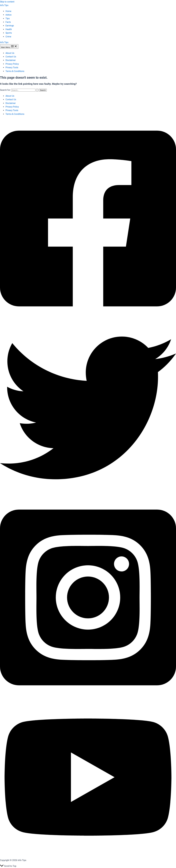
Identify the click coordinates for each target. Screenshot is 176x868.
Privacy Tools (12, 67)
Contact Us (11, 57)
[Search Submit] (37, 90)
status (9, 15)
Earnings (10, 26)
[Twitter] (88, 495)
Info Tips (4, 5)
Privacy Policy (12, 64)
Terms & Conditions (15, 71)
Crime (8, 37)
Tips (8, 18)
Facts (8, 22)
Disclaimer (11, 60)
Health (9, 29)
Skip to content (7, 2)
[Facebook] (88, 318)
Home (8, 11)
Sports (9, 33)
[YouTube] (88, 854)
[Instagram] (88, 697)
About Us (10, 53)
